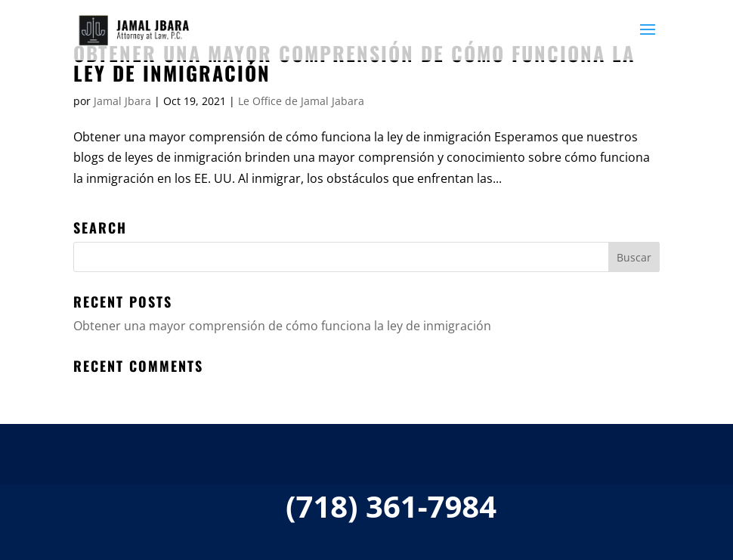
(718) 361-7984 (391, 506)
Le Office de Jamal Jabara (301, 101)
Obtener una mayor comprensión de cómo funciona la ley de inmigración (354, 63)
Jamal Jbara (122, 101)
